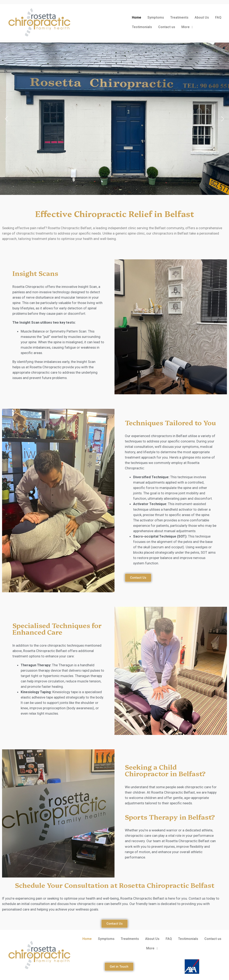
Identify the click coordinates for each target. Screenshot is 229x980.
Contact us (167, 27)
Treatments (179, 17)
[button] (6, 119)
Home (137, 17)
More (187, 27)
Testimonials (142, 27)
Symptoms (156, 17)
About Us (202, 17)
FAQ (218, 17)
